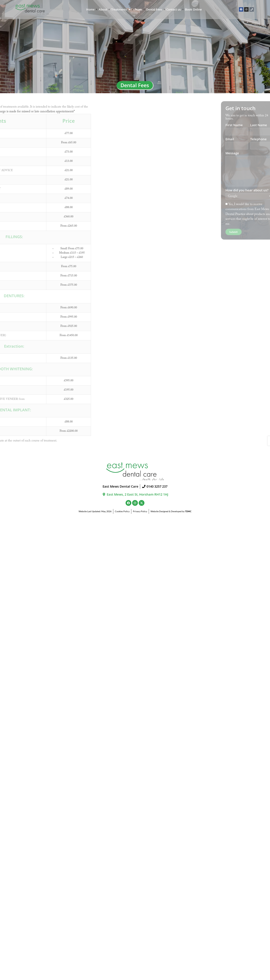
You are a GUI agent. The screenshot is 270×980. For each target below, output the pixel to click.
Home (90, 9)
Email (253, 139)
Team (138, 9)
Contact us (174, 9)
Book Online (193, 9)
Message (256, 153)
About (103, 9)
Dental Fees (154, 9)
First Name (258, 125)
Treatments (121, 9)
